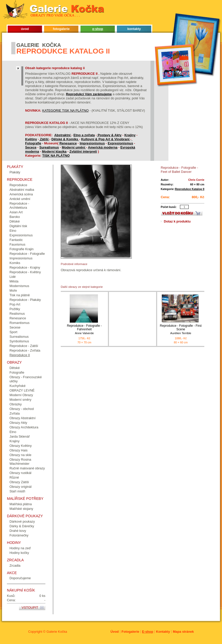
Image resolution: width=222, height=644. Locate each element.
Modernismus (19, 286)
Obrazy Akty (18, 423)
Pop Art (15, 304)
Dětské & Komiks (65, 139)
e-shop (98, 29)
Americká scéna (21, 194)
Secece (31, 147)
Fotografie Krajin (22, 249)
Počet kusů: (169, 207)
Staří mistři (17, 491)
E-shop (148, 632)
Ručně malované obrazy (27, 468)
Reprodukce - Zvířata (25, 350)
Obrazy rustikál (20, 473)
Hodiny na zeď (20, 548)
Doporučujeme (20, 578)
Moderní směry (20, 400)
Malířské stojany (21, 509)
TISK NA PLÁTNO (56, 156)
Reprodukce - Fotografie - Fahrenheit (84, 329)
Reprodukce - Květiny (25, 272)
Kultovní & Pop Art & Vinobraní (106, 139)
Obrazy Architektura (24, 427)
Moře (13, 291)
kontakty (134, 29)
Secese (15, 327)
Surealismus (49, 147)
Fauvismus (17, 244)
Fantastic (16, 240)
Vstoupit (30, 608)
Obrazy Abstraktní (23, 418)
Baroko (15, 217)
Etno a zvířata (84, 135)
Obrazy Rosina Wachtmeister (20, 462)
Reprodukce (18, 185)
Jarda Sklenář (20, 436)
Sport (13, 332)
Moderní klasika (54, 151)
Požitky (15, 309)
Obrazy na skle (20, 455)
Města (14, 281)
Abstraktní (63, 135)
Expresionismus (120, 143)
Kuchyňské (18, 386)
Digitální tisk (18, 226)
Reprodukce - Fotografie (27, 254)
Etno (13, 231)
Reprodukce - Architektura (19, 205)
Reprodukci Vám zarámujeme (89, 94)
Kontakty (163, 632)
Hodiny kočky (19, 553)
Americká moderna (103, 147)
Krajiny (130, 135)
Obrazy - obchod (22, 409)
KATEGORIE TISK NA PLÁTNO (65, 110)
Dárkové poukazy (22, 521)
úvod (25, 29)
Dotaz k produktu (177, 221)
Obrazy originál (21, 487)
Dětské (15, 221)
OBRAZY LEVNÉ (22, 390)
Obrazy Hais (18, 450)
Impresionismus (92, 143)
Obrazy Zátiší (19, 482)
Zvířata (15, 413)
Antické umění (20, 199)
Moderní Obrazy (21, 395)
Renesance (68, 143)
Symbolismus (19, 341)
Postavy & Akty (110, 135)
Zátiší (45, 139)
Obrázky (16, 404)
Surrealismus (19, 337)
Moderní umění (74, 147)
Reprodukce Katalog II (190, 189)
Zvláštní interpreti (83, 151)
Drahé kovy (18, 531)
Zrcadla (15, 566)
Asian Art (16, 212)
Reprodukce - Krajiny (25, 267)
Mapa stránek (183, 632)
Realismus (17, 314)
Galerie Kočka (57, 632)
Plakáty (15, 172)
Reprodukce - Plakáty (25, 300)
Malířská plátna (21, 504)
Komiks (15, 263)
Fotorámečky (19, 535)
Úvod (115, 632)
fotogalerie (61, 29)
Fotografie (33, 143)
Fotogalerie (130, 632)
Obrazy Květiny (21, 446)
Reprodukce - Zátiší (24, 346)
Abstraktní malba (22, 190)
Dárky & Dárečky (22, 526)
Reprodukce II (20, 355)
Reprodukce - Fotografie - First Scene (181, 329)
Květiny (31, 139)
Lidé (13, 277)
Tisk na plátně (20, 295)
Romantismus (19, 323)
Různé (14, 477)
